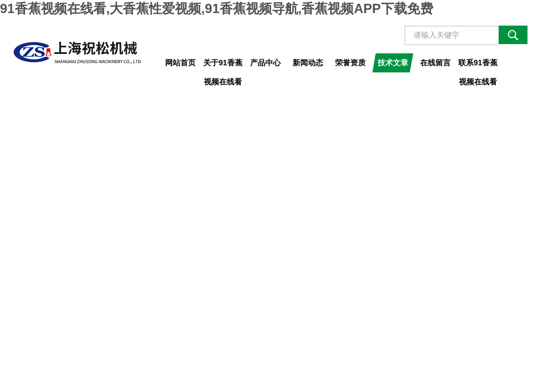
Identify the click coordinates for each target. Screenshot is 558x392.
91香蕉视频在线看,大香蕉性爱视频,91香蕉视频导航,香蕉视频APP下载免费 (217, 8)
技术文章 (393, 63)
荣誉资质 (350, 63)
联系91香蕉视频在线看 (478, 65)
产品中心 (265, 63)
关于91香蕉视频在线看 (223, 65)
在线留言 (435, 63)
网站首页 (180, 63)
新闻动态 (308, 63)
